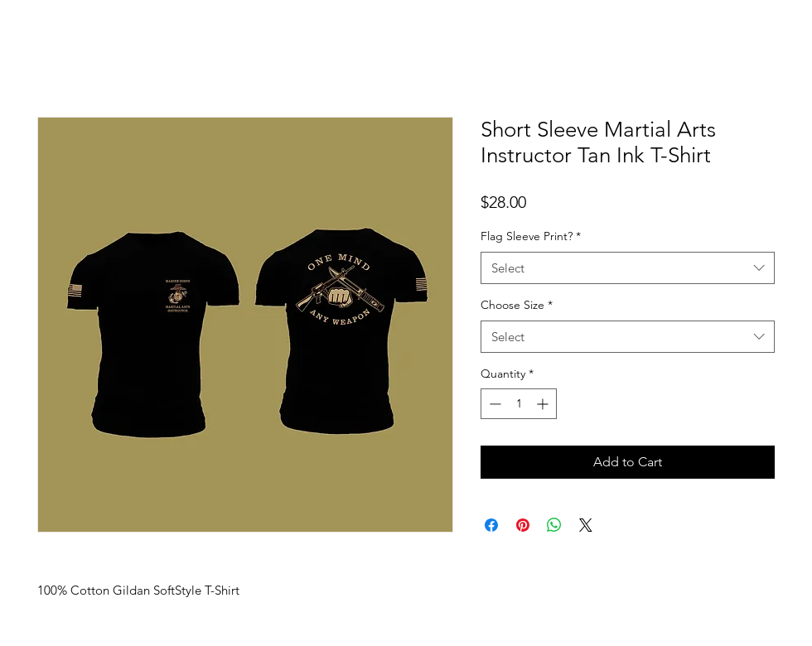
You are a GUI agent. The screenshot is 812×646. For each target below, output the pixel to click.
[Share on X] (586, 525)
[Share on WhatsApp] (554, 525)
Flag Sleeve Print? (531, 236)
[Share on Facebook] (491, 525)
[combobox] (628, 268)
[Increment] (544, 404)
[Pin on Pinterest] (523, 525)
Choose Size (517, 305)
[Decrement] (493, 404)
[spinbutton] (519, 404)
